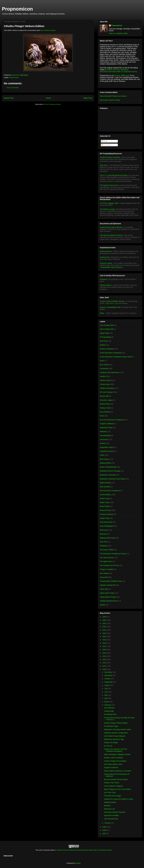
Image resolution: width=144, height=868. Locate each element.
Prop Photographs (107, 526)
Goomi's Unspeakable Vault (110, 307)
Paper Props (105, 502)
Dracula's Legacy (106, 400)
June (106, 692)
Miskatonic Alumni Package (110, 471)
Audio (102, 361)
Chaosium (104, 279)
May (106, 695)
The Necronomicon (107, 558)
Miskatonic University (108, 475)
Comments (106, 145)
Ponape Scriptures (107, 514)
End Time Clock (110, 792)
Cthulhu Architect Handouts (110, 157)
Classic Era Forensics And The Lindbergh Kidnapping (115, 750)
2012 (105, 663)
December (108, 672)
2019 (105, 640)
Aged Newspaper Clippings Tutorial (117, 754)
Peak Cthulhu (105, 506)
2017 (105, 646)
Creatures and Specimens (110, 372)
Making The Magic (111, 743)
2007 (105, 834)
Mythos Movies (105, 483)
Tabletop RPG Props (108, 538)
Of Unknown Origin (111, 726)
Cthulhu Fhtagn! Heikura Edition (116, 723)
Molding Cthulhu (110, 802)
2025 (105, 620)
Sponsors (103, 534)
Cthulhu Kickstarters (107, 388)
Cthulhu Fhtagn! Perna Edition (115, 761)
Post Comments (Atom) (53, 104)
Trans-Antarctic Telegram (113, 786)
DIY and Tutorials (106, 392)
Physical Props (105, 510)
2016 (105, 650)
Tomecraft (103, 577)
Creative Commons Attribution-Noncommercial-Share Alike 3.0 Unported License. (119, 71)
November (108, 675)
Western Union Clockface (114, 758)
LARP (102, 455)
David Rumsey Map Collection (111, 227)
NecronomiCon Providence (110, 491)
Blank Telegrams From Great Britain (117, 789)
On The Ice (108, 746)
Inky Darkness (109, 708)
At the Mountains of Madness (111, 353)
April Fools (104, 341)
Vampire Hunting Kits (108, 585)
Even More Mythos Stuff (113, 764)
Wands (102, 605)
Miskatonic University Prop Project (113, 479)
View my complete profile (118, 33)
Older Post (88, 98)
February (108, 705)
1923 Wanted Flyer (111, 819)
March (107, 702)
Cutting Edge (109, 711)
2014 (105, 656)
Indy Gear (103, 165)
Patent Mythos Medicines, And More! (118, 771)
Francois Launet (106, 263)
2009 (105, 827)
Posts (104, 141)
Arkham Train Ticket (111, 783)
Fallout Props (105, 404)
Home (48, 98)
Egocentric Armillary (111, 815)
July (106, 688)
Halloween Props (106, 428)
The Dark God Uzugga (112, 796)
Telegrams (104, 546)
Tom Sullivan (105, 573)
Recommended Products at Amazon (113, 96)
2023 (105, 627)
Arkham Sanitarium (107, 349)
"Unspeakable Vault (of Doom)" (111, 267)
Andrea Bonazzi (106, 251)
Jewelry (103, 443)
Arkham (103, 345)
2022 (105, 630)
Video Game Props (107, 593)
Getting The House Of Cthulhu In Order (119, 799)
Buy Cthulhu (104, 365)
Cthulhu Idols (14, 78)
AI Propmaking (105, 337)
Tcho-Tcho (104, 542)
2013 (105, 659)
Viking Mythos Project (108, 597)
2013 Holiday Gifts (107, 329)
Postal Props (105, 518)
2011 (105, 666)
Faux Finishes (105, 412)
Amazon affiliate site (122, 75)
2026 (105, 617)
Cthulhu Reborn (106, 285)
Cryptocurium (105, 257)
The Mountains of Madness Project (113, 554)
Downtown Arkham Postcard (115, 812)
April (106, 698)
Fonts (102, 416)
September (109, 682)
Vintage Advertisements (109, 601)
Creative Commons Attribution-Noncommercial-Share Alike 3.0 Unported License (84, 850)
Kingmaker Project (107, 447)
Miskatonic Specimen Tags (114, 739)
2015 (105, 653)
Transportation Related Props (111, 581)
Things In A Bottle (106, 569)
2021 (105, 633)
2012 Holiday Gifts (107, 325)
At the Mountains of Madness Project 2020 (116, 357)
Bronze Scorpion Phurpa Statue (116, 779)
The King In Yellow (107, 550)
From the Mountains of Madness (112, 420)
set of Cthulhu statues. (48, 30)
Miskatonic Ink (109, 809)
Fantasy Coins (105, 408)
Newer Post (9, 98)
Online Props (105, 499)
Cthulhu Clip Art (106, 380)
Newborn (107, 806)
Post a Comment (13, 88)
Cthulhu (103, 376)
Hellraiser (103, 432)
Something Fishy (110, 714)
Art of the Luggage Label (109, 203)
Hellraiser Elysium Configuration (116, 733)
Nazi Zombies (105, 487)
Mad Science (105, 459)
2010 (105, 669)
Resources (104, 530)
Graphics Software (107, 424)
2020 (105, 637)
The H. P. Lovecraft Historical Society (114, 175)
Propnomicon (17, 9)
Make (102, 313)
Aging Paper (104, 333)
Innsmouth (104, 439)
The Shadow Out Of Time (109, 565)
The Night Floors (106, 561)
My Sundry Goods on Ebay (110, 100)
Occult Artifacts (105, 495)
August (107, 685)
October (108, 679)
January (108, 823)
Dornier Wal (104, 396)
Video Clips (104, 589)
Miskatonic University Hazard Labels (118, 729)
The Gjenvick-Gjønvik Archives (111, 235)
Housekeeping (105, 436)
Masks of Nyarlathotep (108, 467)
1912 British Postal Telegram (115, 736)
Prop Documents (106, 522)
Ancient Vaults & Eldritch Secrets (112, 301)
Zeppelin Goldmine (111, 767)
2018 (105, 643)
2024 (105, 623)
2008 (105, 830)
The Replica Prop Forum (109, 185)
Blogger (78, 863)
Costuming (104, 369)
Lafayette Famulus (107, 451)
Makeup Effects (106, 463)
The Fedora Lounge (107, 209)
